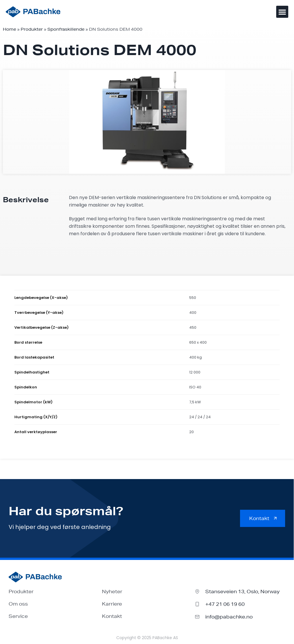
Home (9, 29)
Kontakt (112, 616)
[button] (282, 12)
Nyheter (112, 591)
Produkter (32, 29)
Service (18, 616)
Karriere (112, 604)
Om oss (18, 604)
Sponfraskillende (66, 29)
